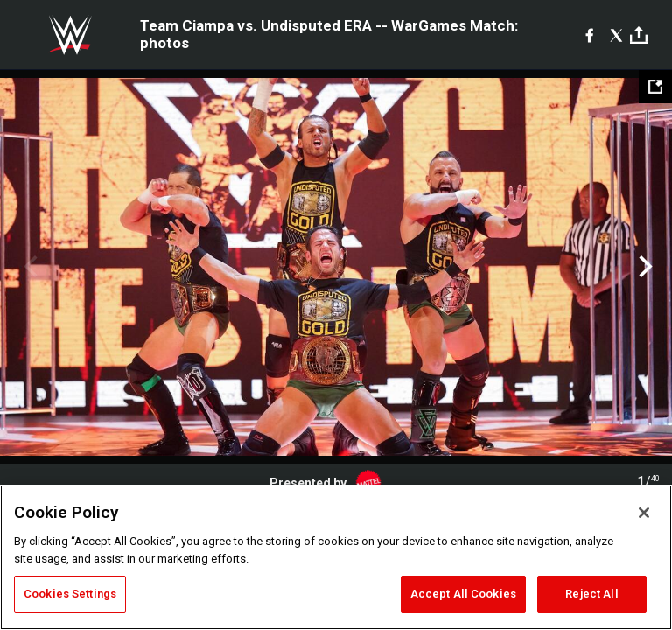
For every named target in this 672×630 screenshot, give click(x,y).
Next (644, 267)
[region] (336, 557)
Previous (28, 267)
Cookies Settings (70, 594)
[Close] (644, 513)
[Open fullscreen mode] (655, 87)
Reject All (591, 594)
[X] (616, 35)
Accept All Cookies (463, 594)
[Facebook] (589, 35)
